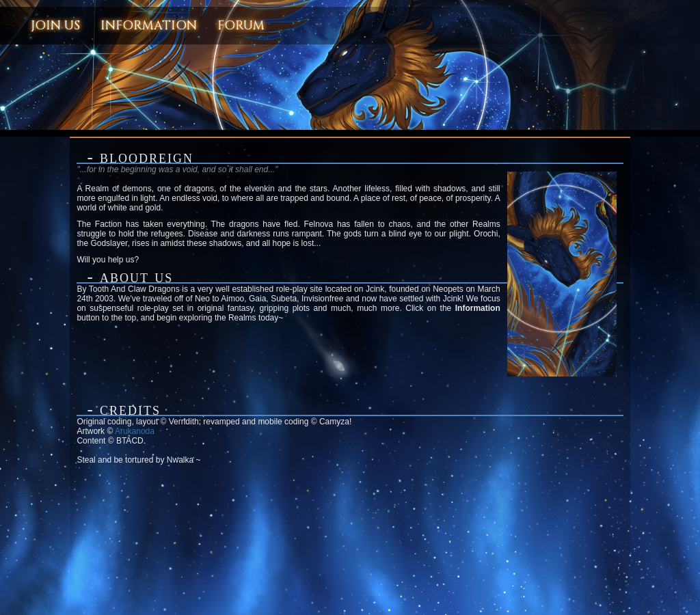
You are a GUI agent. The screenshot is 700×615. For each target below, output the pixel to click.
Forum (241, 26)
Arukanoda (135, 431)
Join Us (55, 26)
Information (149, 26)
